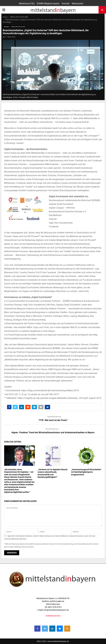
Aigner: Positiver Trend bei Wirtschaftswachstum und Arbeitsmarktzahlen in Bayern (53, 432)
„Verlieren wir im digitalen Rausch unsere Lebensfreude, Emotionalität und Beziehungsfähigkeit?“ (53, 473)
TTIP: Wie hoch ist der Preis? (53, 420)
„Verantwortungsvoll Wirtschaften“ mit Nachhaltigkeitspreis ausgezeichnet (86, 472)
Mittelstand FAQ (27, 3)
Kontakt (66, 3)
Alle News (6, 27)
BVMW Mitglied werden (48, 3)
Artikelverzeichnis (53, 616)
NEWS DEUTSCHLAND (18, 27)
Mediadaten (78, 3)
